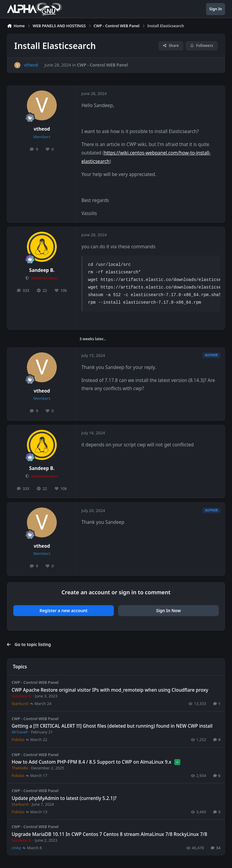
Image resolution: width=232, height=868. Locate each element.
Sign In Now (169, 610)
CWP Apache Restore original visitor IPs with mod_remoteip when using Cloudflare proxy (110, 690)
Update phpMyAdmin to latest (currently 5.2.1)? (64, 798)
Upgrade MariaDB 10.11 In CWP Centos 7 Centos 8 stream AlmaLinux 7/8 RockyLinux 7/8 (109, 834)
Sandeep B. (42, 270)
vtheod (42, 129)
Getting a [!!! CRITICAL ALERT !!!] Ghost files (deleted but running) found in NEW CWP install (112, 726)
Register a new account (64, 610)
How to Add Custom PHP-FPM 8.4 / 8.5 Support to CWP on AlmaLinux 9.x (92, 762)
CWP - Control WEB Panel (103, 65)
